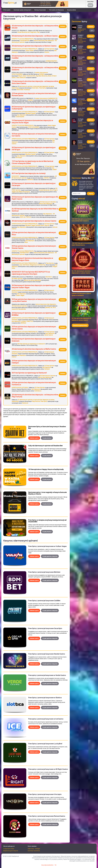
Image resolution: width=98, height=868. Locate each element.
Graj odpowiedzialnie (47, 865)
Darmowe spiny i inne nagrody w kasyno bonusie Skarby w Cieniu (47, 493)
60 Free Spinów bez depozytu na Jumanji (29, 173)
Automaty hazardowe (34, 851)
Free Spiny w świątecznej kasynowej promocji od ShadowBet (47, 521)
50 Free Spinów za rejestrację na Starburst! (29, 373)
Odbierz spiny (34, 438)
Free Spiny (90, 2)
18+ (56, 865)
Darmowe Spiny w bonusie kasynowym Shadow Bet (47, 427)
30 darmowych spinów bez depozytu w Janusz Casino (34, 221)
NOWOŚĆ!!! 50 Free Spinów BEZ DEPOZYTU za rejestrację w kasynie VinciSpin (31, 273)
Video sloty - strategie (34, 849)
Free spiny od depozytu (56, 10)
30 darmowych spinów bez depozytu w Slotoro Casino (34, 46)
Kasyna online (71, 10)
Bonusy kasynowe (40, 10)
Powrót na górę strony (80, 325)
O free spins (7, 10)
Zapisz (91, 194)
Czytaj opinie (50, 556)
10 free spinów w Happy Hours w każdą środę (46, 469)
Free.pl (10, 3)
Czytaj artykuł (47, 438)
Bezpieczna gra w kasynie (11, 851)
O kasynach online (9, 849)
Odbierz (63, 26)
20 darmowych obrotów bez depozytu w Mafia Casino (34, 349)
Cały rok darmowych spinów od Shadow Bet (45, 446)
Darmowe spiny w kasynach (22, 10)
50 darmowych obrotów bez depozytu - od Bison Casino (35, 36)
